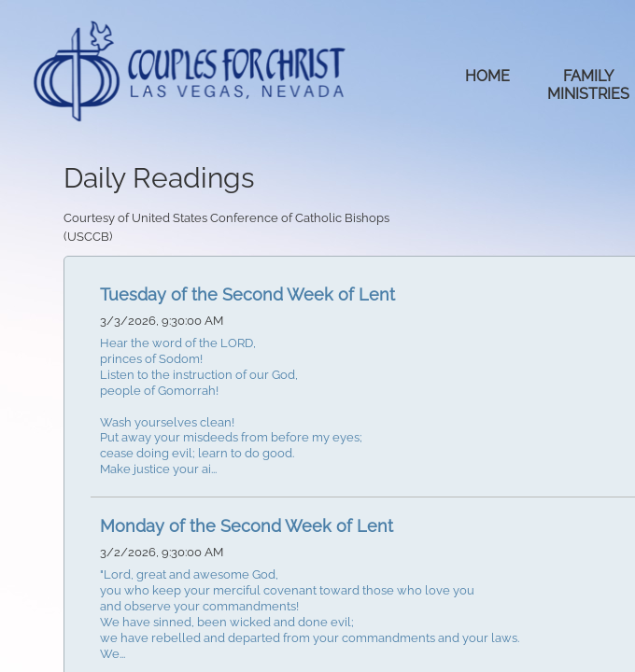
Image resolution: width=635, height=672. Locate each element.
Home (487, 76)
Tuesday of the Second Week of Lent (247, 294)
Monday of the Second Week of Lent (247, 526)
